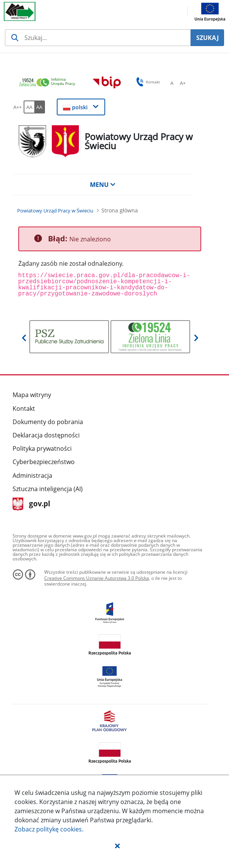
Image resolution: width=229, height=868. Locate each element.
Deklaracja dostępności (46, 435)
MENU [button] (103, 185)
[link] (49, 83)
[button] (117, 846)
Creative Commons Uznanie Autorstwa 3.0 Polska (97, 578)
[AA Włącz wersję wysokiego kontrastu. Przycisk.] (40, 107)
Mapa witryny (32, 395)
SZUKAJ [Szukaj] (207, 38)
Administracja (32, 475)
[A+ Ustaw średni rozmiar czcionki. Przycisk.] (183, 83)
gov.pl (31, 504)
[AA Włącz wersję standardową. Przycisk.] (29, 107)
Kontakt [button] (147, 82)
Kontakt (24, 408)
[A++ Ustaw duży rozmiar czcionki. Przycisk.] (18, 107)
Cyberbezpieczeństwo (44, 462)
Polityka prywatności (42, 448)
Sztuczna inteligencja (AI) (48, 489)
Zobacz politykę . (49, 829)
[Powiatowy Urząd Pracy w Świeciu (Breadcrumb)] (55, 211)
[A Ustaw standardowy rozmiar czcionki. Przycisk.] (172, 83)
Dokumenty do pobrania (48, 422)
